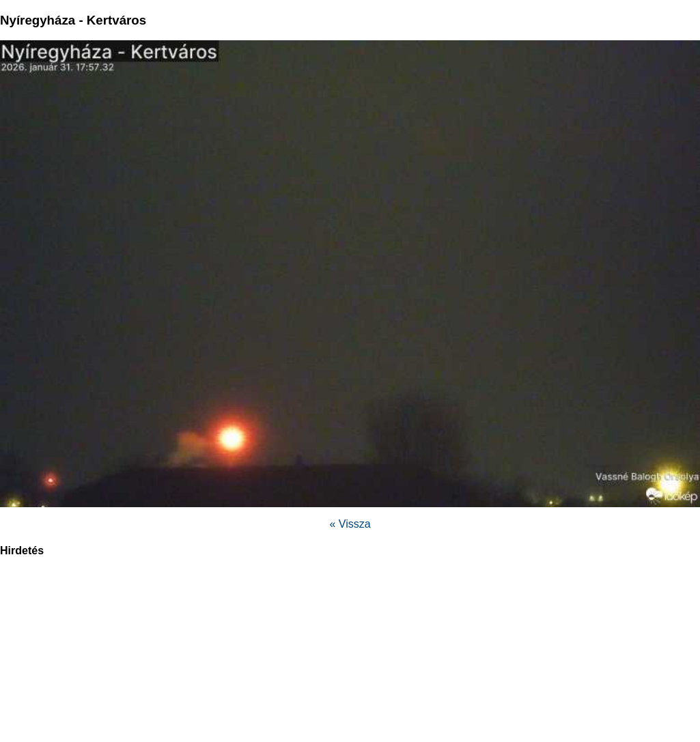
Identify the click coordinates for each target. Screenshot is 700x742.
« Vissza (350, 524)
